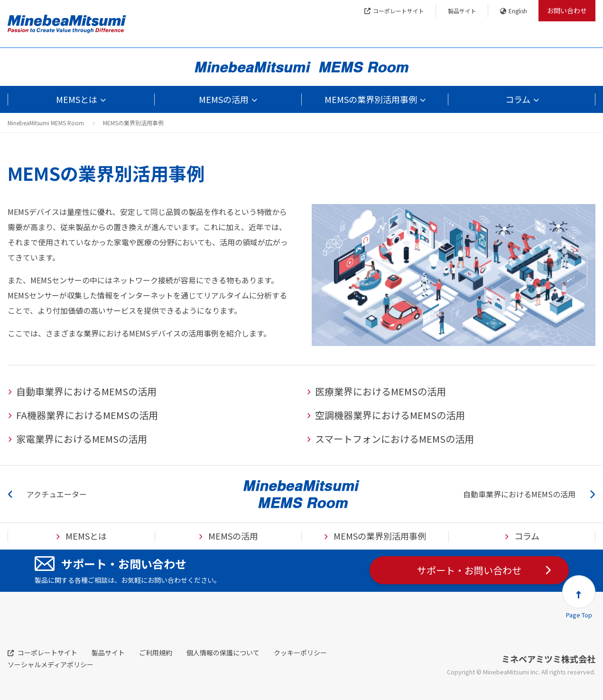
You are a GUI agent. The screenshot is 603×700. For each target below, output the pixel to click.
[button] (579, 592)
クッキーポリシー (300, 653)
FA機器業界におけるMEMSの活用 (87, 415)
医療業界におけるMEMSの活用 (380, 391)
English (514, 11)
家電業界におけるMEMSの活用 (82, 439)
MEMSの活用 (224, 99)
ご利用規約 (156, 653)
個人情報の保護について (223, 653)
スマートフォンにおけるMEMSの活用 (394, 439)
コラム (518, 99)
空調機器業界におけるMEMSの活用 (390, 415)
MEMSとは (77, 99)
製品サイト (462, 11)
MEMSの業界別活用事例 (371, 99)
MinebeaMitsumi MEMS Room (46, 123)
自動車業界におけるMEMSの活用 (86, 391)
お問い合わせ (567, 10)
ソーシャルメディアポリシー (51, 664)
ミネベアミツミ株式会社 (548, 659)
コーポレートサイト (394, 11)
